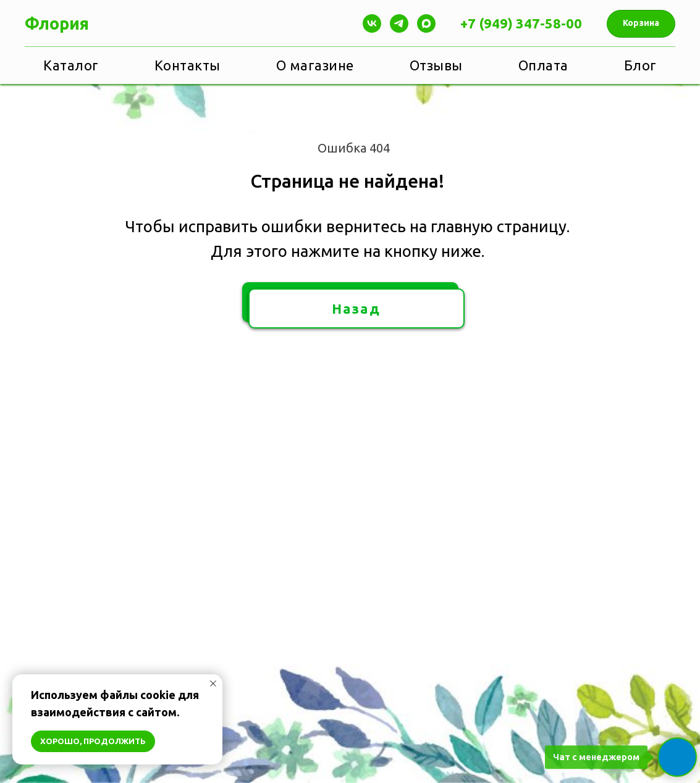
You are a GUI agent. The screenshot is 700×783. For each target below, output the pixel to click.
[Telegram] (399, 23)
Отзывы (436, 65)
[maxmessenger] (426, 23)
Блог (640, 65)
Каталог (71, 65)
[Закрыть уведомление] (213, 684)
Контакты (188, 65)
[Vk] (372, 23)
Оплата (543, 65)
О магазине (315, 65)
